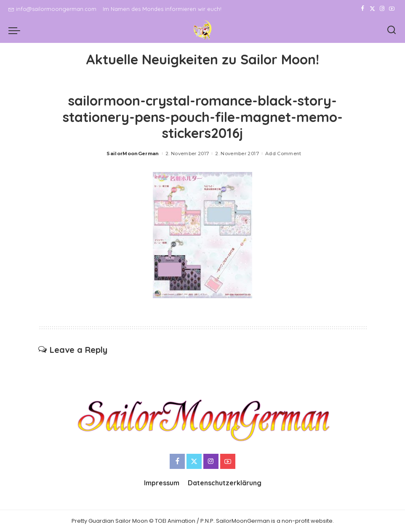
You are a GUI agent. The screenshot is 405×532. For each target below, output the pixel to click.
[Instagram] (382, 9)
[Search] (392, 30)
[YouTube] (392, 9)
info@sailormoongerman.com (52, 9)
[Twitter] (372, 9)
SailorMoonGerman (133, 154)
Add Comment (283, 154)
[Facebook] (363, 9)
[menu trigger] (16, 30)
